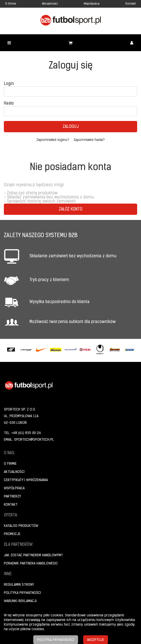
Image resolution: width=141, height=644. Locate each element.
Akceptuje (96, 640)
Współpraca (92, 4)
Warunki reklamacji (20, 601)
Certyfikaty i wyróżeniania (26, 480)
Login (9, 84)
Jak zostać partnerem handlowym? (33, 555)
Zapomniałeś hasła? (89, 140)
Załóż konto (71, 209)
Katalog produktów (21, 526)
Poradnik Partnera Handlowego (31, 564)
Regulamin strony (19, 585)
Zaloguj (71, 127)
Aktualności (50, 4)
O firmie (11, 4)
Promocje (12, 534)
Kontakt (131, 4)
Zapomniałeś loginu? (53, 140)
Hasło (9, 104)
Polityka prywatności (22, 593)
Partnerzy (12, 497)
